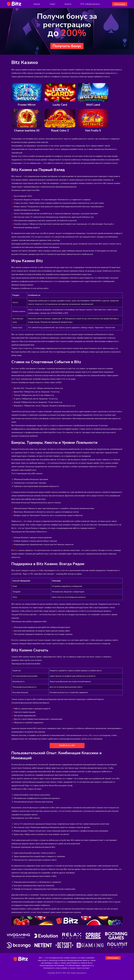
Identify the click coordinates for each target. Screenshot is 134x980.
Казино (37, 4)
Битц (16, 550)
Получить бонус (67, 46)
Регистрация (120, 4)
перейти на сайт (67, 746)
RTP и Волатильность (90, 4)
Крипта (68, 4)
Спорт (52, 4)
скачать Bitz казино (90, 735)
